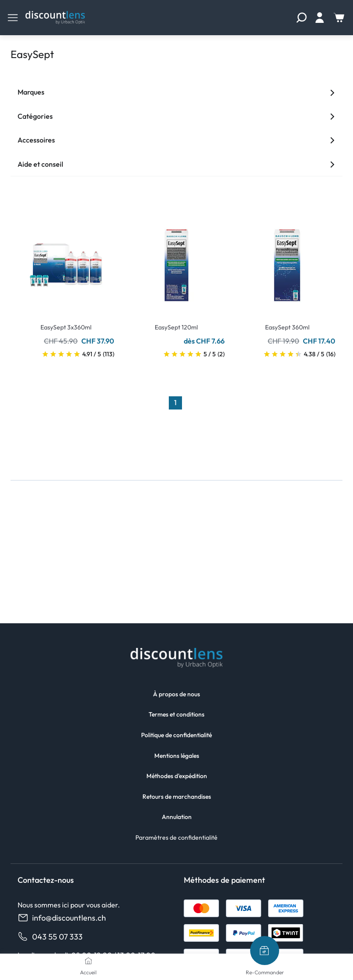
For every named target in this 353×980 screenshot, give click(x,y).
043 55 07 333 (50, 937)
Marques (176, 92)
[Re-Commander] (265, 951)
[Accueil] (88, 961)
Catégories (176, 116)
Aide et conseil (176, 164)
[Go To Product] (66, 260)
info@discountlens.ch (62, 918)
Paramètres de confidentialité (176, 837)
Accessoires (176, 140)
